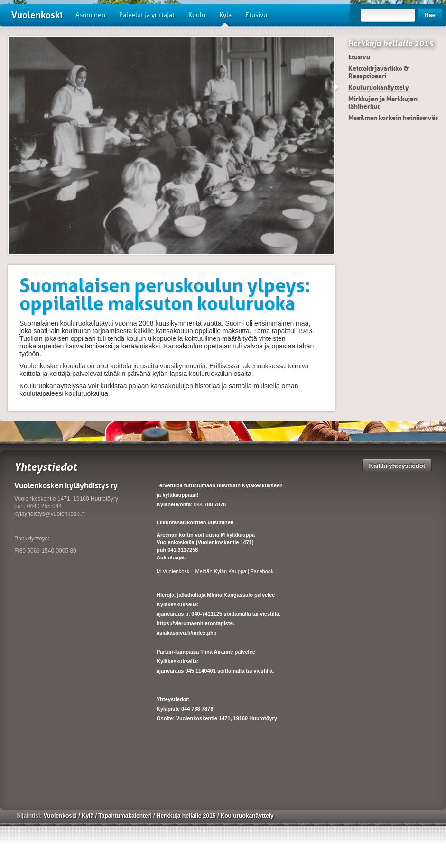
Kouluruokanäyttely (379, 87)
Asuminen (90, 15)
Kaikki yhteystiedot (397, 466)
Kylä (225, 18)
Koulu (197, 15)
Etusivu (256, 15)
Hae (430, 15)
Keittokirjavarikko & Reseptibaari (379, 72)
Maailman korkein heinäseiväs (393, 118)
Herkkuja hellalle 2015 (390, 43)
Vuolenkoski (37, 15)
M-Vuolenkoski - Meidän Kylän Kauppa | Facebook (215, 571)
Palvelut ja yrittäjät (147, 15)
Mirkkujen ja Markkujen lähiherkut (383, 102)
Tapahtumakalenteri (126, 816)
